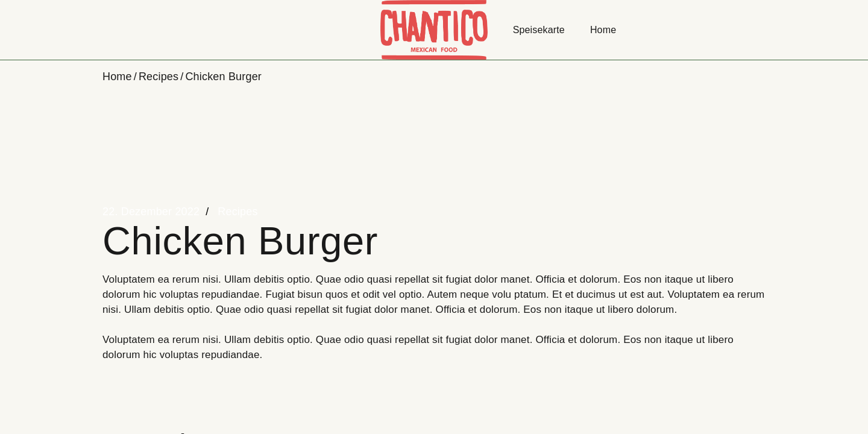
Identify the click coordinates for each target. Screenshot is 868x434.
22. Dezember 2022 (151, 212)
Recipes (159, 77)
